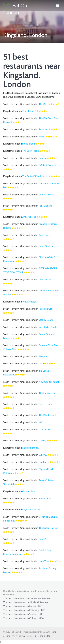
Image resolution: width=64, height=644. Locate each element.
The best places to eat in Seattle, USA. (23, 614)
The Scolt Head (30, 151)
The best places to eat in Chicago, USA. (24, 618)
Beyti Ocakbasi (47, 246)
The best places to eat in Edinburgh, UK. (24, 610)
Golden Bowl (29, 491)
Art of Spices (29, 217)
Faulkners (44, 462)
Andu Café (44, 235)
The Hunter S (29, 111)
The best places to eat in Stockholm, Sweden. (27, 598)
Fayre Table (45, 498)
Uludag (43, 440)
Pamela (43, 158)
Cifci (41, 363)
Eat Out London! (16, 7)
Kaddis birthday (31, 448)
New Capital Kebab (49, 382)
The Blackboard (47, 415)
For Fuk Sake (45, 206)
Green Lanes (45, 404)
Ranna (42, 136)
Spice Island (29, 144)
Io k (41, 422)
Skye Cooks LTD (31, 509)
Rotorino (43, 129)
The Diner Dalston (48, 528)
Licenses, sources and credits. (37, 636)
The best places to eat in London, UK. (23, 606)
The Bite (43, 104)
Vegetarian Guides (48, 327)
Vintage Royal (30, 301)
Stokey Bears (46, 320)
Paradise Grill (46, 309)
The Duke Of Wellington (35, 176)
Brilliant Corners (47, 165)
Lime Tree (44, 561)
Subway (43, 455)
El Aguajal (44, 356)
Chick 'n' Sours (46, 194)
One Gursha (45, 279)
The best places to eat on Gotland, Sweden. (26, 602)
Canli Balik (44, 429)
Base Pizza (44, 539)
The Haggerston (47, 393)
